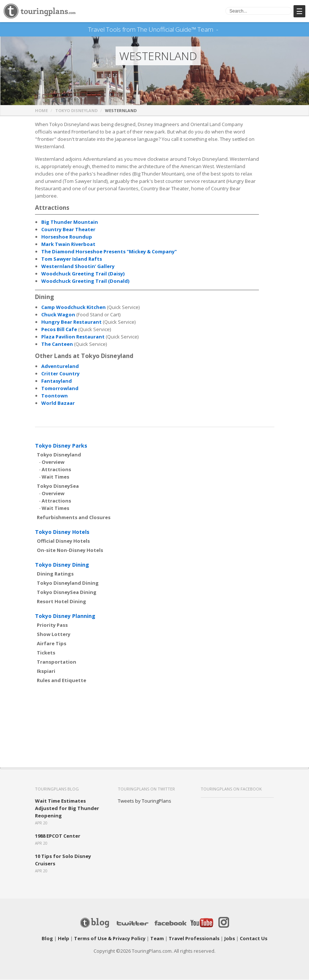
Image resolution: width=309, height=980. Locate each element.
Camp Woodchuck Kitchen (73, 307)
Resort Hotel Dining (62, 602)
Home (41, 111)
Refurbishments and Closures (74, 518)
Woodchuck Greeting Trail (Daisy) (83, 274)
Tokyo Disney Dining (62, 565)
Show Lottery (54, 635)
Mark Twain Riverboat (68, 244)
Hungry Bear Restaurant (71, 322)
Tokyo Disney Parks (61, 446)
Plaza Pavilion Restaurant (73, 337)
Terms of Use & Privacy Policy (110, 939)
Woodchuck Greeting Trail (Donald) (85, 281)
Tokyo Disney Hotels (62, 532)
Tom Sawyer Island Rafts (72, 259)
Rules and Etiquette (62, 681)
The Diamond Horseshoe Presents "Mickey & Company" (109, 252)
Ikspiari (46, 671)
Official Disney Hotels (63, 541)
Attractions (56, 470)
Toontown (55, 396)
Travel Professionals (194, 939)
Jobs (230, 939)
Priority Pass (52, 625)
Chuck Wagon (58, 315)
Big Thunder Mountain (70, 222)
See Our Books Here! (221, 29)
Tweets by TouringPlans (145, 801)
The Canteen (57, 344)
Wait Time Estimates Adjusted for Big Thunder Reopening (67, 809)
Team (157, 939)
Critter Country (60, 374)
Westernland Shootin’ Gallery (78, 267)
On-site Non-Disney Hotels (70, 550)
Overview (53, 462)
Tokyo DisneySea (58, 486)
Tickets (46, 653)
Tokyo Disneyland (76, 111)
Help (64, 939)
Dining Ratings (55, 574)
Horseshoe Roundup (67, 237)
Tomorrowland (60, 389)
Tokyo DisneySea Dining (67, 592)
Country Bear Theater (68, 230)
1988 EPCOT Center (58, 836)
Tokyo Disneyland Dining (68, 583)
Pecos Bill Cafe (59, 330)
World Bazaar (58, 403)
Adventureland (60, 366)
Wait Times (55, 477)
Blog (47, 939)
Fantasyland (57, 381)
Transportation (57, 662)
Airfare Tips (52, 644)
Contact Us (254, 939)
